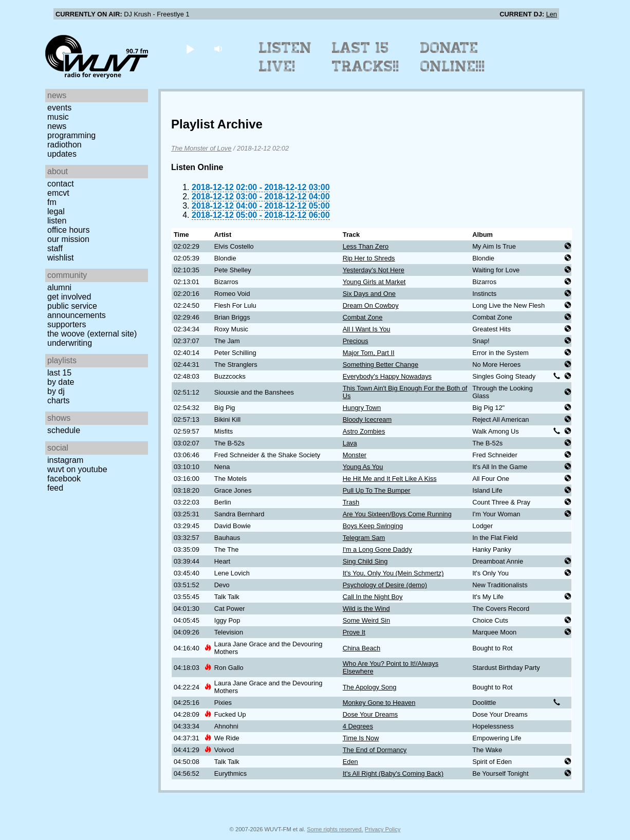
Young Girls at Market (374, 282)
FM (52, 202)
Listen (57, 221)
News (57, 126)
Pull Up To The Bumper (377, 490)
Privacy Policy (383, 829)
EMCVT (58, 193)
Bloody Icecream (367, 419)
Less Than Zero (366, 246)
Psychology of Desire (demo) (385, 585)
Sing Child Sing (365, 561)
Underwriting (70, 343)
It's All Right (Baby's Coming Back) (393, 773)
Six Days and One (369, 294)
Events (59, 108)
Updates (62, 154)
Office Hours (68, 230)
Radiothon (64, 145)
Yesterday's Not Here (374, 270)
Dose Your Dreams (370, 714)
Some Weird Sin (366, 620)
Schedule (64, 430)
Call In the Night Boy (373, 597)
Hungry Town (362, 408)
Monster (355, 455)
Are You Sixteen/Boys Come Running (397, 514)
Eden (350, 762)
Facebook (64, 479)
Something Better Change (381, 365)
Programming (71, 135)
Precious (356, 341)
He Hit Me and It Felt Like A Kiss (390, 479)
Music (58, 117)
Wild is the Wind (366, 609)
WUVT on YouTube (77, 469)
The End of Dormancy (375, 750)
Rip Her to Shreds (369, 258)
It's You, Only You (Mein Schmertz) (393, 573)
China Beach (362, 648)
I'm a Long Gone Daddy (377, 549)
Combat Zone (363, 317)
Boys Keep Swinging (373, 526)
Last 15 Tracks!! (366, 57)
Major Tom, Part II (369, 353)
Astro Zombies (364, 431)
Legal (56, 211)
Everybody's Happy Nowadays (387, 376)
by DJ (56, 391)
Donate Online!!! (453, 57)
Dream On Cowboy (371, 305)
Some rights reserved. (335, 829)
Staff (55, 248)
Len (552, 14)
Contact (61, 184)
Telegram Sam (364, 538)
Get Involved (69, 297)
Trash (351, 502)
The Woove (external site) (92, 334)
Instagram (65, 460)
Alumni (59, 287)
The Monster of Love (201, 148)
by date (61, 382)
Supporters (67, 324)
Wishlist (61, 258)
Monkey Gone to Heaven (379, 703)
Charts (59, 400)
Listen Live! (285, 57)
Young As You (363, 467)
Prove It (354, 632)
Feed (55, 488)
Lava (350, 443)
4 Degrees (358, 726)
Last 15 (59, 373)
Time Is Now (361, 738)
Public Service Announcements (77, 311)
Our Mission (68, 239)
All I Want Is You (367, 329)
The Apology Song (370, 687)
